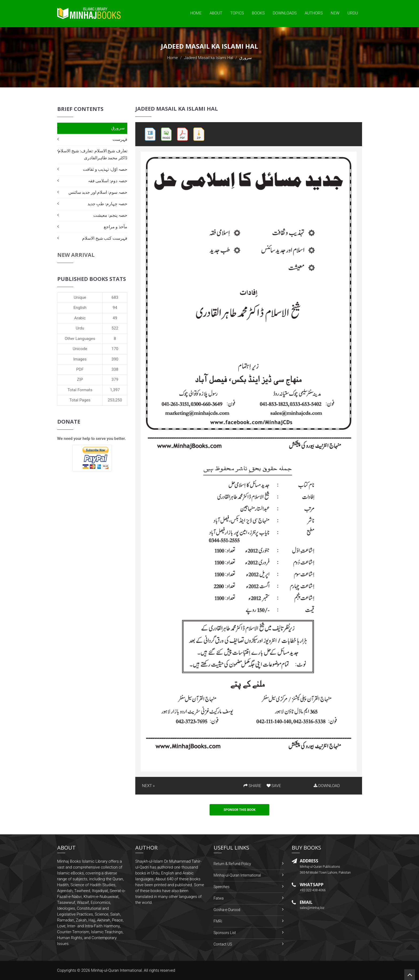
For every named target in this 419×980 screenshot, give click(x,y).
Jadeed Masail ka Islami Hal (209, 58)
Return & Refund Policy (232, 864)
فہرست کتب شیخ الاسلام (105, 238)
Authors (314, 13)
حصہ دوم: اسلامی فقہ (108, 181)
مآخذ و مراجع (116, 227)
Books (258, 13)
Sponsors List (225, 933)
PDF (80, 369)
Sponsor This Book (240, 810)
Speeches (222, 887)
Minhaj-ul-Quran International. (117, 970)
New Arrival (76, 255)
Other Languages (80, 339)
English (80, 308)
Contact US (223, 944)
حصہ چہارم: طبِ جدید (107, 204)
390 (115, 359)
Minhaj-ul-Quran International (237, 875)
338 (115, 369)
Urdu (353, 13)
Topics (237, 13)
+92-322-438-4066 (313, 890)
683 (115, 297)
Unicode (80, 349)
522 (115, 328)
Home (196, 13)
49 (115, 318)
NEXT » (148, 786)
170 (115, 349)
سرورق (118, 128)
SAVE (274, 786)
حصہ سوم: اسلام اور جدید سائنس (98, 192)
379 (115, 379)
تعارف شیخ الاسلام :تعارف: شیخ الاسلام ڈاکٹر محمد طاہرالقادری (93, 154)
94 (115, 308)
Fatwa (219, 898)
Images (80, 359)
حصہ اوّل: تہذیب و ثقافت (105, 169)
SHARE (252, 786)
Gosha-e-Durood (227, 910)
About (216, 13)
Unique (80, 297)
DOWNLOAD (327, 786)
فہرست (120, 139)
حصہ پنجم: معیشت (110, 215)
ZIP (80, 379)
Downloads (285, 13)
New (335, 13)
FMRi (218, 921)
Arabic (80, 318)
